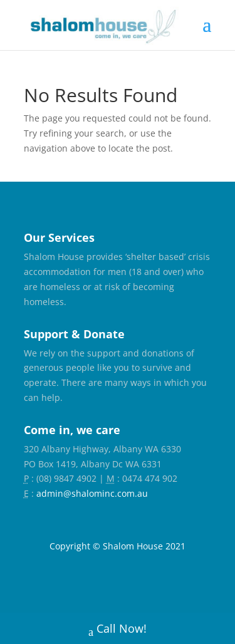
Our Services (59, 237)
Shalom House (133, 546)
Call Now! (118, 630)
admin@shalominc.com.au (92, 493)
